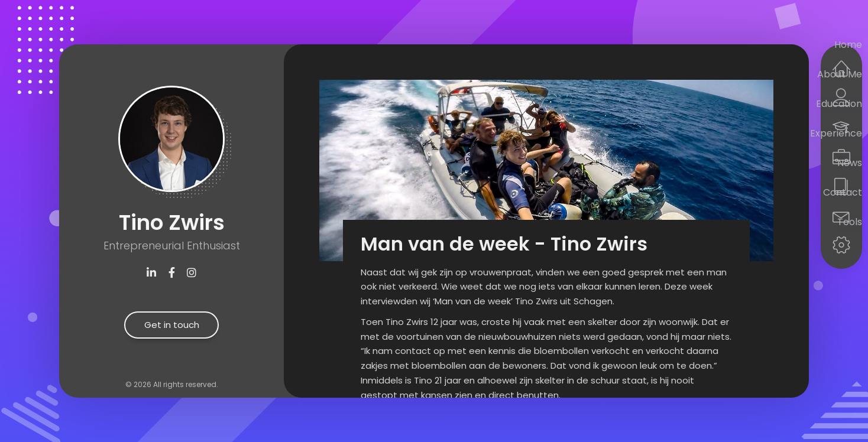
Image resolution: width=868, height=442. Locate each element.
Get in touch (172, 325)
